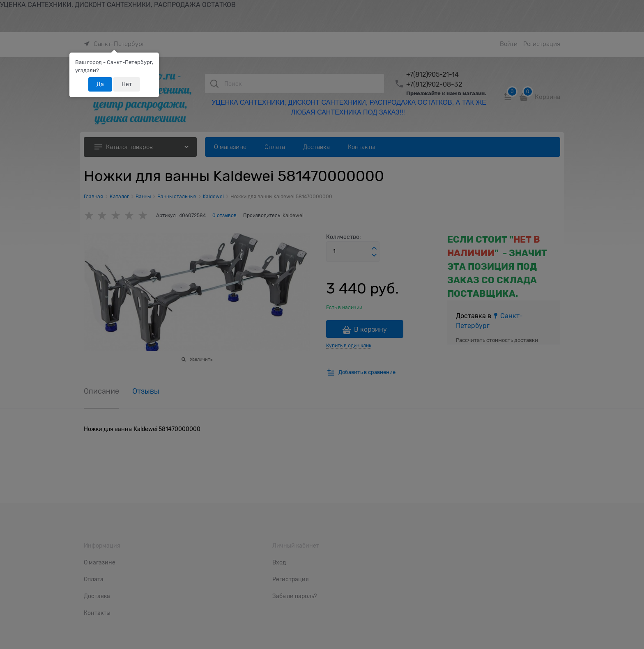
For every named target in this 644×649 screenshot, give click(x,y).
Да (100, 84)
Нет (127, 84)
